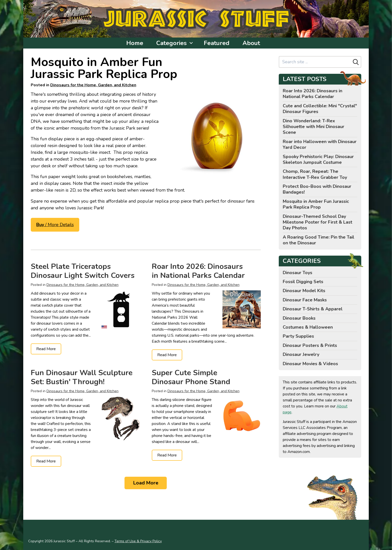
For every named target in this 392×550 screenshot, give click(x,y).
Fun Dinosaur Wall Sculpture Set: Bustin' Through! (82, 377)
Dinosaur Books (299, 318)
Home (135, 43)
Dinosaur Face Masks (305, 300)
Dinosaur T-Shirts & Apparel (313, 309)
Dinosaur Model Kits (304, 291)
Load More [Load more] (146, 483)
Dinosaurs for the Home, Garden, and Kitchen (93, 85)
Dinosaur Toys (297, 273)
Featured (217, 43)
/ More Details (55, 225)
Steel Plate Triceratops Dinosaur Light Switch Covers (83, 271)
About (251, 43)
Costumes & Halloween (308, 327)
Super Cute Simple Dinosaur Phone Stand (191, 377)
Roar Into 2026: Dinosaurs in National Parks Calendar (198, 271)
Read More (46, 349)
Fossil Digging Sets (303, 282)
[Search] (356, 62)
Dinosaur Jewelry (301, 354)
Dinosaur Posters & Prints (310, 345)
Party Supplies (298, 336)
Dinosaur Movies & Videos (310, 364)
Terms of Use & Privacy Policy (138, 541)
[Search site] (315, 62)
